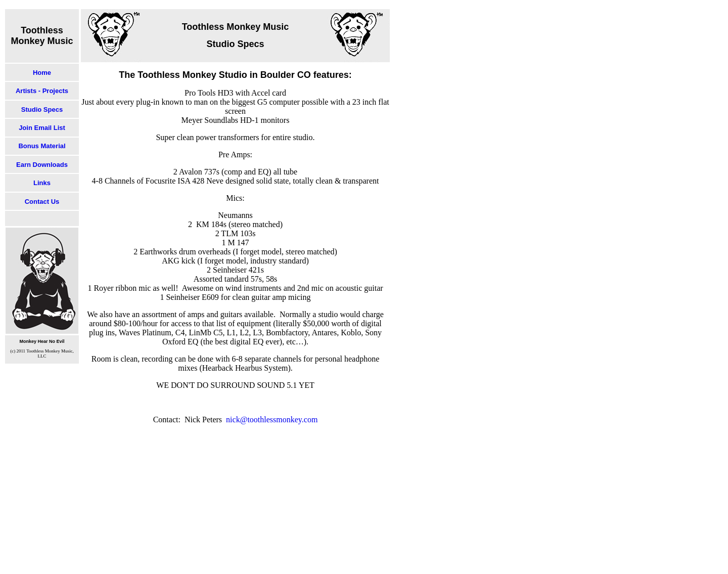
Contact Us (42, 202)
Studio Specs (42, 109)
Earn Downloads (42, 165)
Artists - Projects (42, 91)
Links (42, 183)
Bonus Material (42, 146)
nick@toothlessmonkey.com (272, 420)
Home (42, 73)
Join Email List (42, 128)
